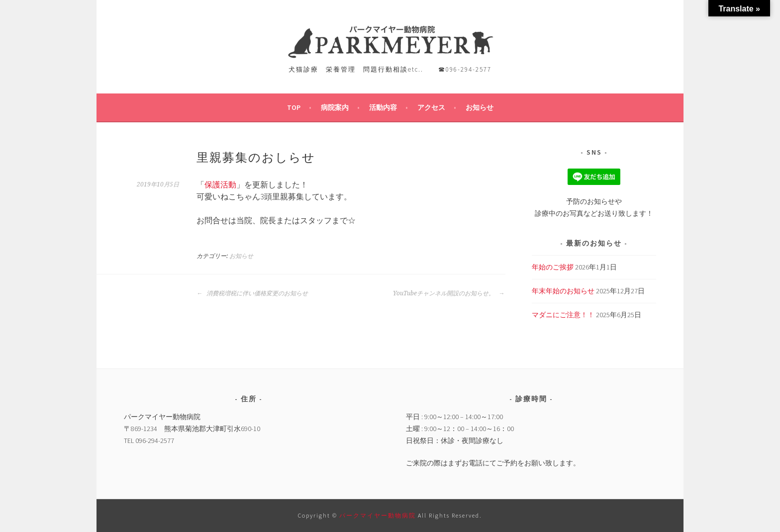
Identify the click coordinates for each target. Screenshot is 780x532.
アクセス (431, 107)
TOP (294, 107)
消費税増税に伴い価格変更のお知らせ (252, 293)
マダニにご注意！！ (563, 315)
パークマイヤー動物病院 (379, 515)
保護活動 (220, 184)
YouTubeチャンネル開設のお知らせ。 (449, 293)
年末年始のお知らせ (563, 291)
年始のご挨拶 (553, 267)
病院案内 (335, 107)
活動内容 (383, 107)
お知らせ (480, 107)
